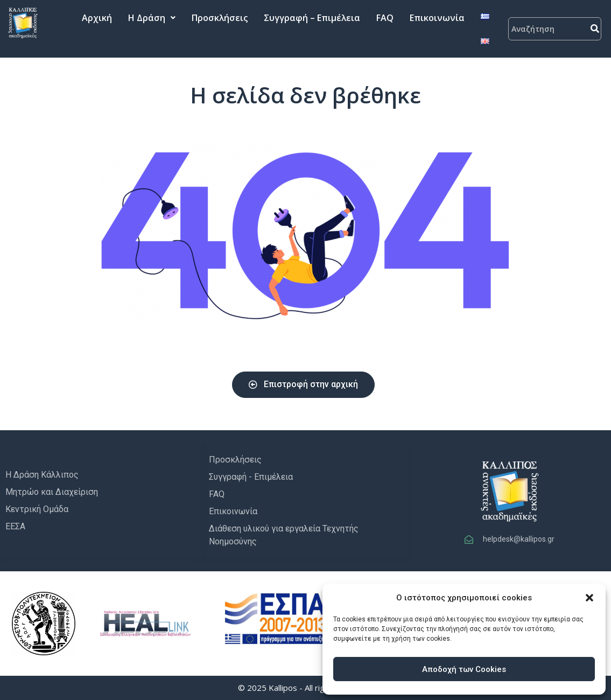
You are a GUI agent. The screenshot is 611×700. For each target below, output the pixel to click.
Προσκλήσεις (220, 18)
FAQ (385, 18)
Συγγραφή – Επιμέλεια (312, 18)
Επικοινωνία (437, 18)
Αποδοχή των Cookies (464, 669)
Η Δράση (152, 18)
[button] (589, 598)
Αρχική (97, 18)
